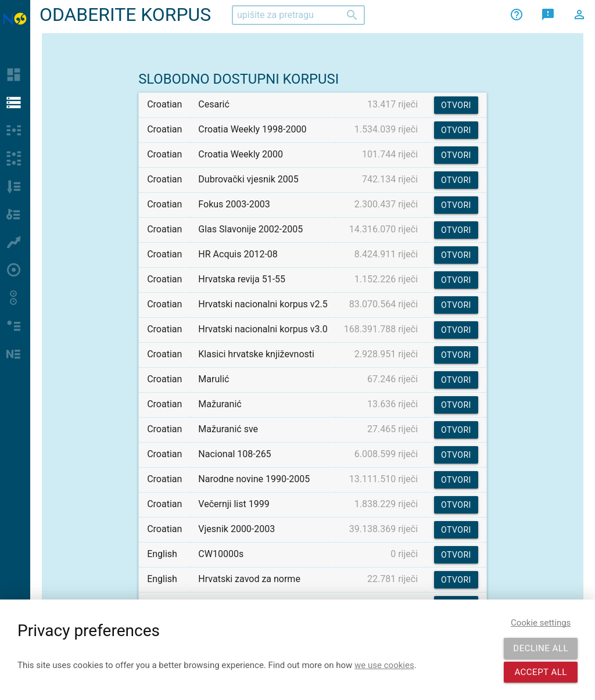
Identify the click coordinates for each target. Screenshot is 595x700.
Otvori (456, 105)
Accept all (541, 672)
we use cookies (384, 665)
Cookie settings (541, 623)
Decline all (541, 648)
